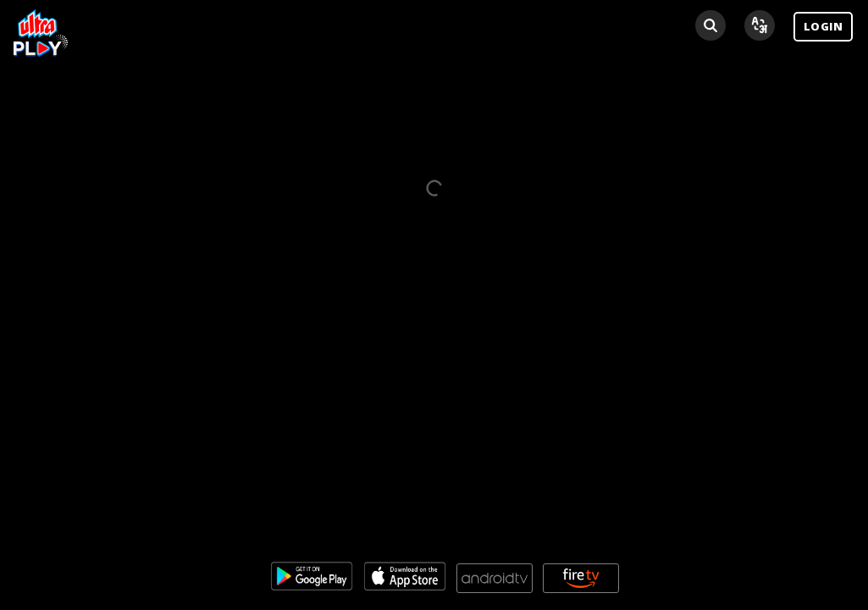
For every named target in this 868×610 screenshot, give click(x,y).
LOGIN (823, 26)
